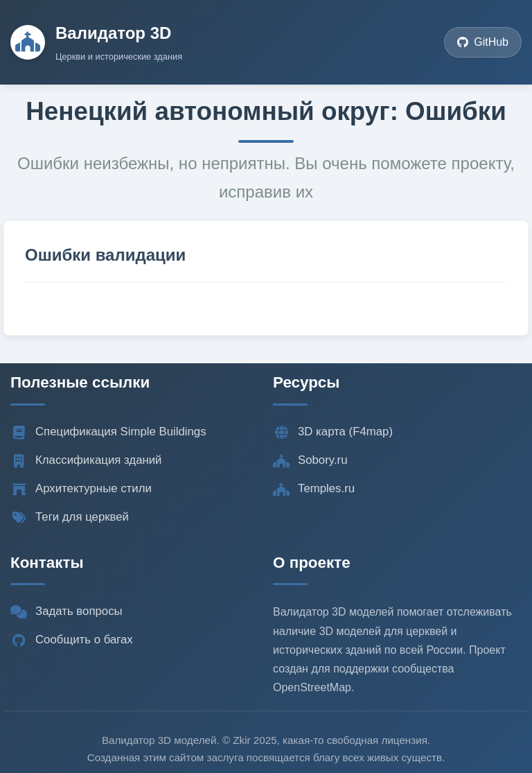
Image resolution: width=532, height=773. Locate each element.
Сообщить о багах (72, 640)
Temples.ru (314, 489)
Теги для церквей (70, 517)
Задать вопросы (66, 611)
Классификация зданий (86, 460)
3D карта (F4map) (333, 432)
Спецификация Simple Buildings (108, 432)
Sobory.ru (310, 460)
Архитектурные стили (81, 489)
